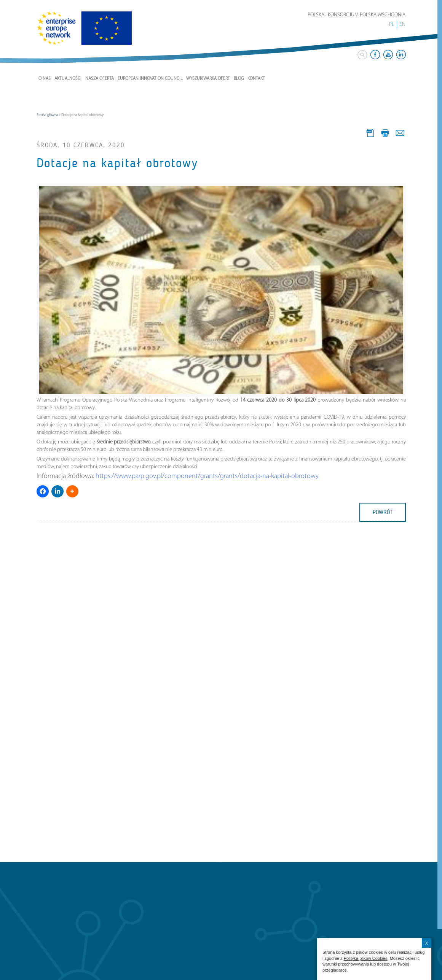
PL (392, 25)
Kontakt (256, 79)
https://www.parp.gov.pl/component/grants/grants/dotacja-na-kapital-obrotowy (207, 476)
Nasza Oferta (100, 79)
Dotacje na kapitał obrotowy (117, 163)
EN (402, 25)
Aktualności (68, 79)
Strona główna (47, 115)
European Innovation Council (150, 79)
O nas (45, 79)
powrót (383, 512)
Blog (239, 79)
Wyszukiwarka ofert (208, 79)
